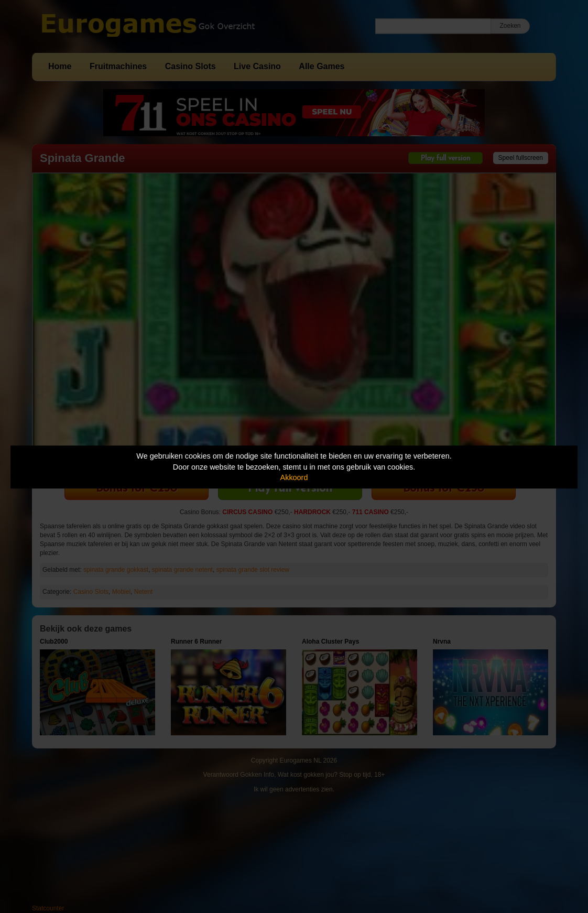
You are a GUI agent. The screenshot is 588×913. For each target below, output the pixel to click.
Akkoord (294, 477)
